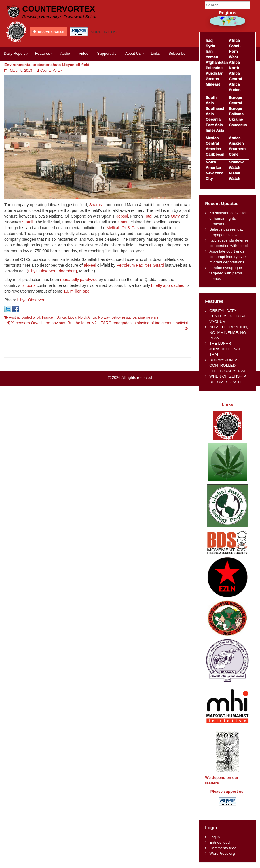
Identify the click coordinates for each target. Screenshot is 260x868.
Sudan (235, 90)
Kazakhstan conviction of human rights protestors (228, 218)
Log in (215, 837)
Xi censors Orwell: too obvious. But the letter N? (52, 323)
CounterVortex (59, 9)
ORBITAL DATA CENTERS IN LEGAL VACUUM (228, 316)
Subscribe (177, 53)
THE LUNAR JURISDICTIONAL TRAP (225, 349)
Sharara (96, 205)
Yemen (212, 57)
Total (148, 216)
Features (42, 53)
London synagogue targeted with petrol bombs (226, 273)
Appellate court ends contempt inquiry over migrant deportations (228, 257)
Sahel (234, 46)
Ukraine (236, 119)
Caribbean (215, 154)
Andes (235, 138)
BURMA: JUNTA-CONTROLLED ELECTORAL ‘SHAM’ (227, 365)
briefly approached (168, 285)
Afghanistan (217, 62)
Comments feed (223, 848)
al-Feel (90, 265)
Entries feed (220, 842)
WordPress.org (222, 853)
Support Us (107, 53)
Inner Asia (215, 130)
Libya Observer (41, 271)
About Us (133, 53)
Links (155, 53)
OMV (175, 216)
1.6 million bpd (76, 291)
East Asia (214, 125)
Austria (14, 317)
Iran (209, 51)
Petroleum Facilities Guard (140, 265)
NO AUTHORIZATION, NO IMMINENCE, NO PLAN (229, 333)
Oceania (213, 119)
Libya (72, 317)
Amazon (236, 143)
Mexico (212, 138)
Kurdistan (215, 73)
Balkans (236, 114)
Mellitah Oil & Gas (123, 228)
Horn (233, 51)
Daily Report (14, 53)
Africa (234, 41)
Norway (104, 317)
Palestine (214, 68)
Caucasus (238, 125)
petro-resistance (124, 317)
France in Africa (54, 317)
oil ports (28, 285)
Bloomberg (67, 271)
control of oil (31, 317)
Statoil (27, 222)
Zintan (123, 222)
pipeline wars (148, 317)
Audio (65, 53)
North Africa (87, 317)
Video (83, 53)
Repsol (122, 216)
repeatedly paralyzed (79, 280)
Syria (210, 46)
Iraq (209, 41)
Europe (236, 98)
